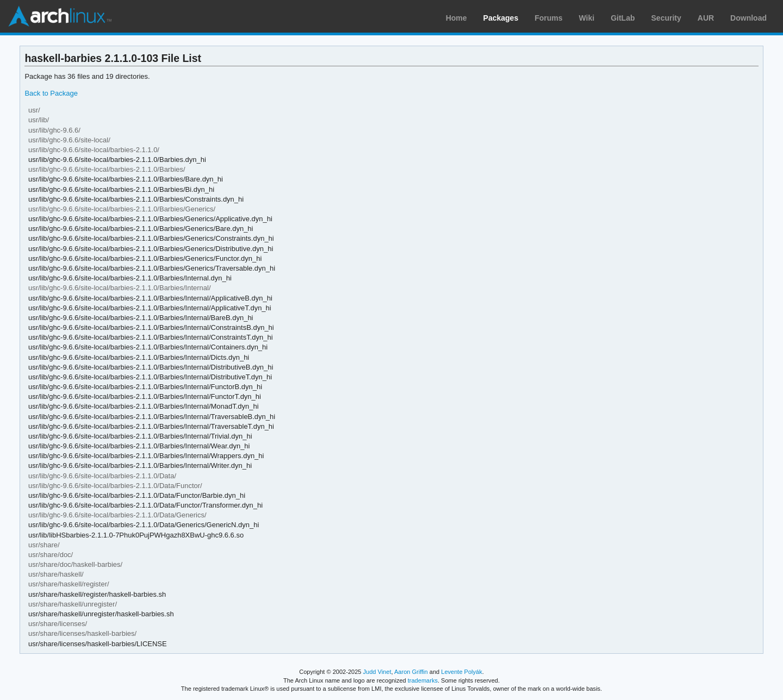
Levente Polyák (461, 672)
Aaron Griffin (411, 672)
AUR (706, 18)
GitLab (623, 18)
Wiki (587, 18)
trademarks (423, 680)
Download (748, 18)
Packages (501, 18)
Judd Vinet (377, 672)
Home (456, 18)
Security (666, 18)
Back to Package (51, 93)
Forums (548, 18)
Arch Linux (60, 16)
